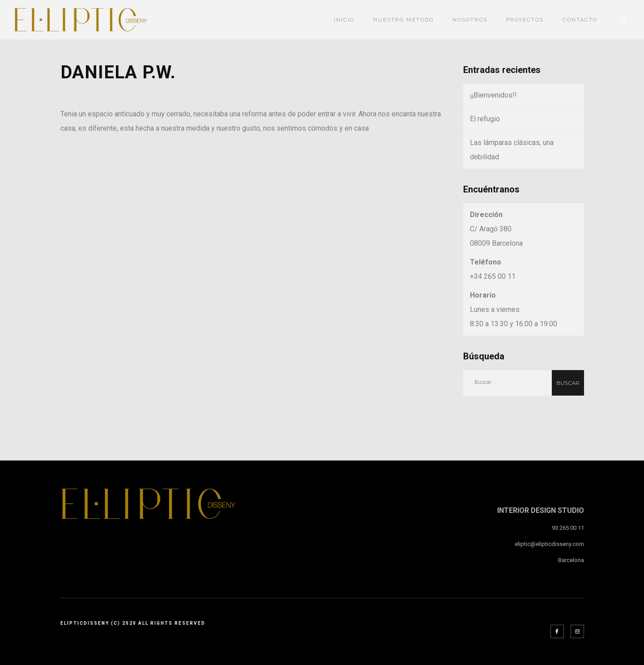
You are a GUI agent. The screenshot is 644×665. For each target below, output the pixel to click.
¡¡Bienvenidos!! (493, 95)
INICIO (344, 20)
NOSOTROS (470, 20)
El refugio (485, 119)
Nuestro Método (403, 20)
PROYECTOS (525, 20)
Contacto (580, 20)
